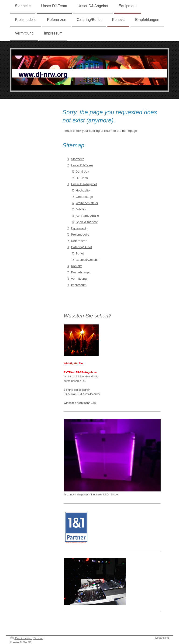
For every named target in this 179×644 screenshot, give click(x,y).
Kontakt (76, 266)
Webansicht (162, 638)
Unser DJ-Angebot (84, 184)
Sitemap (38, 638)
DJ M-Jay (82, 172)
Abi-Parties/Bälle (87, 216)
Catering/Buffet (81, 247)
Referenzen (79, 241)
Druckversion (21, 638)
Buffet (80, 253)
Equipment (78, 228)
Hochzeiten (84, 190)
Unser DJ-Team (82, 165)
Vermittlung (79, 279)
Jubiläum (82, 209)
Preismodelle (80, 235)
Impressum (79, 285)
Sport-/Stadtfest (87, 222)
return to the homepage (120, 131)
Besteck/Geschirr (88, 260)
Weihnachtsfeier (87, 203)
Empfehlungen (81, 272)
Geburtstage (84, 197)
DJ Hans (82, 178)
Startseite (77, 159)
